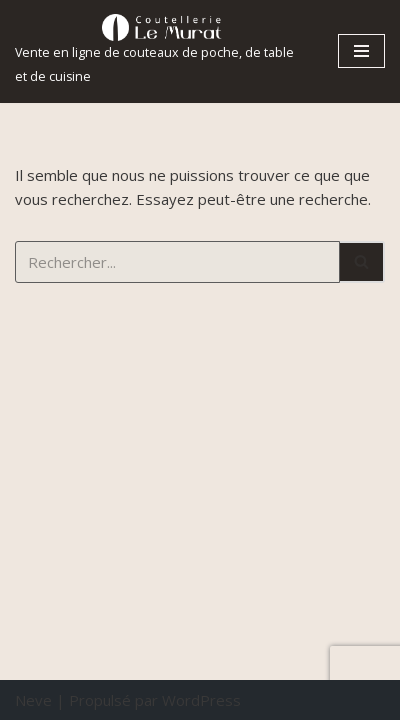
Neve (33, 700)
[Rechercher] (177, 262)
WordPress (201, 700)
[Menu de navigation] (361, 51)
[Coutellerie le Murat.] (161, 51)
